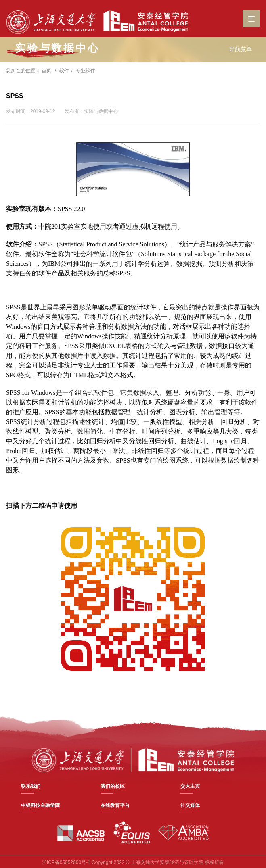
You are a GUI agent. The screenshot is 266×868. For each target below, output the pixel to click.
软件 (64, 71)
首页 (46, 71)
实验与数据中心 (57, 48)
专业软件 (86, 71)
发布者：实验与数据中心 (91, 111)
